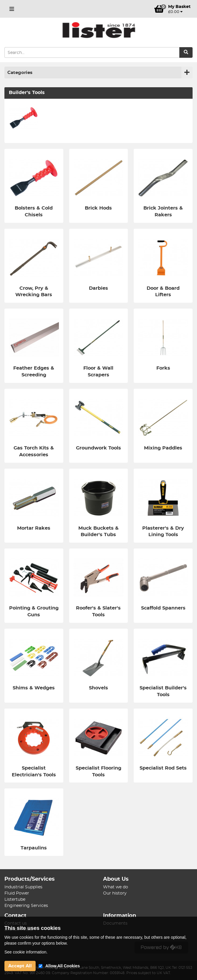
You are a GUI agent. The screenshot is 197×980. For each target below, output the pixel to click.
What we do (116, 887)
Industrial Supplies (23, 887)
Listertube (15, 900)
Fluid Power (17, 893)
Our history (115, 893)
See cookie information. (26, 952)
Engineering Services (26, 906)
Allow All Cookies (63, 966)
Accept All (20, 966)
